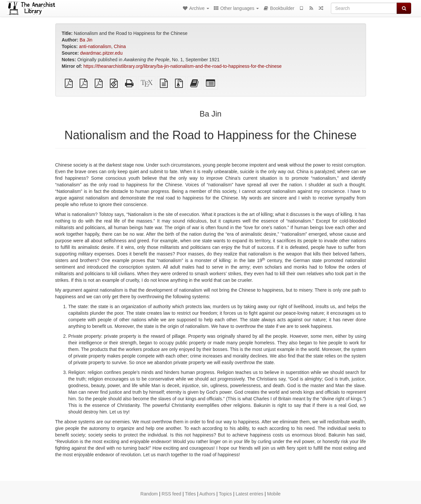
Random (149, 494)
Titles (190, 494)
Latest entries (249, 494)
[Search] (364, 8)
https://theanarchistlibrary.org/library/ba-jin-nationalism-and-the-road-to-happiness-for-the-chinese (183, 66)
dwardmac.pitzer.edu (101, 53)
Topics (225, 494)
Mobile (274, 494)
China (120, 46)
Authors (207, 494)
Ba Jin (86, 40)
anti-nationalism (95, 46)
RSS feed (171, 494)
